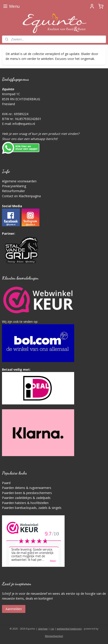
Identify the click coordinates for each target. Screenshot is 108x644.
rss (52, 629)
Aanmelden (14, 609)
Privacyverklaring (14, 186)
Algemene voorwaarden (19, 181)
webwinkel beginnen (69, 629)
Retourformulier (13, 191)
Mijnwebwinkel (54, 636)
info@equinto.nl (24, 124)
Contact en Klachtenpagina (21, 196)
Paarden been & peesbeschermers (27, 493)
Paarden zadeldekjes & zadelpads (26, 498)
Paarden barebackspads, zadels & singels (32, 508)
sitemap (43, 629)
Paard (6, 483)
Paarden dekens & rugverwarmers (27, 488)
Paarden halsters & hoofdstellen (25, 503)
